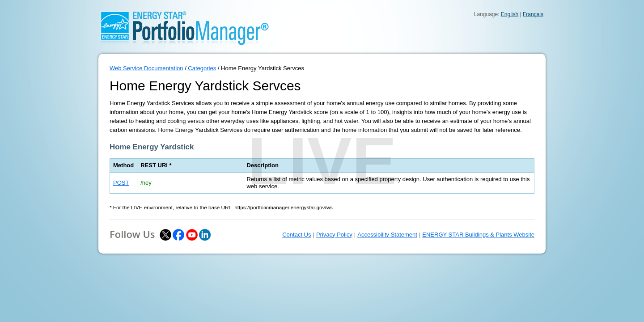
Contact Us (297, 235)
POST (121, 183)
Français (533, 14)
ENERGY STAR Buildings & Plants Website (478, 235)
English (510, 14)
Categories (202, 68)
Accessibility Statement (387, 235)
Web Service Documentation (146, 68)
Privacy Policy (334, 235)
